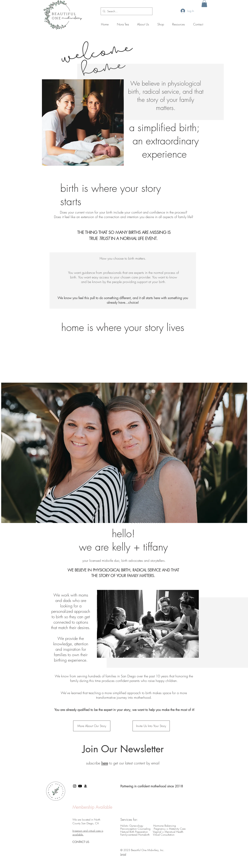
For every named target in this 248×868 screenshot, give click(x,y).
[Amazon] (85, 786)
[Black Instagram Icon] (75, 786)
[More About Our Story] (92, 726)
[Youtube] (80, 786)
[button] (204, 4)
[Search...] (126, 11)
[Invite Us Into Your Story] (151, 726)
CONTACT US (81, 842)
